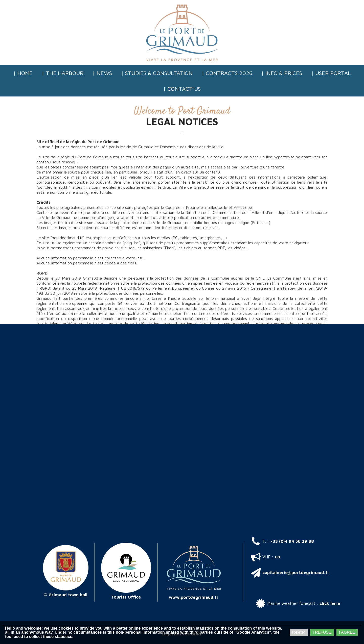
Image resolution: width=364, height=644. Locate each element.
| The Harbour (63, 73)
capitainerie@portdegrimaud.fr (296, 573)
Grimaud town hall (68, 595)
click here (330, 603)
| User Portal (331, 73)
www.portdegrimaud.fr (194, 597)
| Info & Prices (282, 73)
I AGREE (347, 632)
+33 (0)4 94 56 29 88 (292, 541)
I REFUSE (322, 632)
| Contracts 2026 (227, 73)
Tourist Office (126, 597)
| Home (23, 73)
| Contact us (182, 89)
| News (102, 73)
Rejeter (299, 632)
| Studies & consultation (157, 73)
